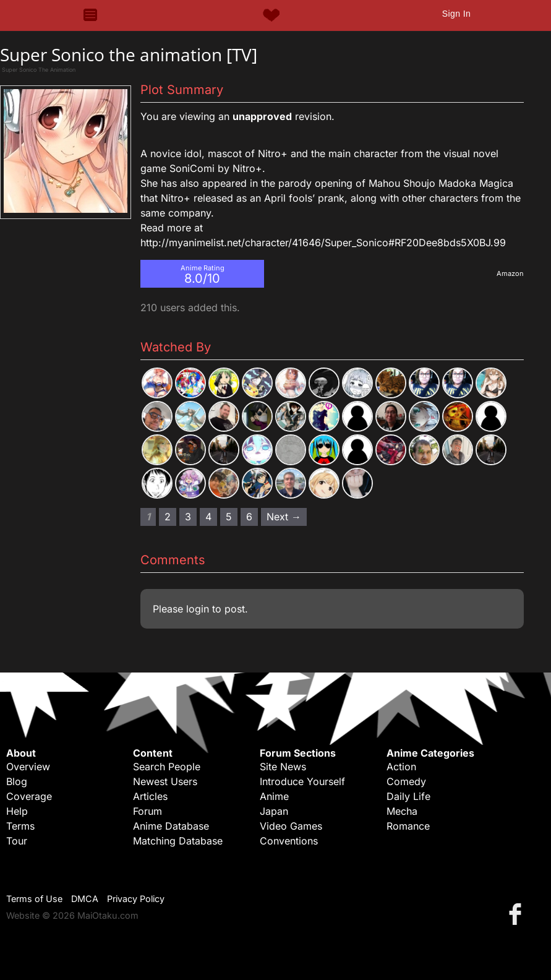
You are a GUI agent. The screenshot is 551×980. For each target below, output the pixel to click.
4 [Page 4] (208, 517)
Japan (274, 811)
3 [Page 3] (188, 517)
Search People (167, 767)
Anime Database (171, 826)
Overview (28, 767)
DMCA (85, 899)
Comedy (406, 781)
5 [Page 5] (229, 517)
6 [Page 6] (249, 517)
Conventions (289, 841)
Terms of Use (34, 899)
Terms (20, 826)
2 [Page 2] (168, 517)
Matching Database (178, 841)
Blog (17, 781)
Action (401, 767)
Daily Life (408, 796)
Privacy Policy (136, 899)
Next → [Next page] (284, 517)
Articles (150, 796)
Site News (283, 767)
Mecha (402, 811)
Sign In (456, 14)
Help (17, 811)
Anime (274, 796)
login (198, 609)
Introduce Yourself (302, 781)
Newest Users (165, 781)
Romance (408, 826)
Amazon (510, 273)
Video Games (291, 826)
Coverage (29, 796)
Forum (147, 811)
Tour (17, 841)
